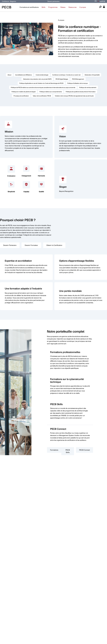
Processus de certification (21, 96)
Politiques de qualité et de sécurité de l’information (81, 92)
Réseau (63, 7)
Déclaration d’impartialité (92, 75)
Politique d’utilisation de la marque (77, 83)
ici (38, 568)
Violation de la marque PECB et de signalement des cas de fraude (74, 96)
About (9, 75)
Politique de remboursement (88, 87)
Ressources (72, 7)
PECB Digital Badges (62, 79)
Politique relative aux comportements (51, 92)
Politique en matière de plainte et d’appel (24, 92)
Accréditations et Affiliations (23, 75)
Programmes (53, 7)
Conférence (6, 1)
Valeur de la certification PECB (42, 96)
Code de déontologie (42, 75)
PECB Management (78, 79)
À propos (83, 7)
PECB (102, 1)
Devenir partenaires (53, 1)
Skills (43, 7)
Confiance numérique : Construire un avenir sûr (66, 75)
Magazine (13, 1)
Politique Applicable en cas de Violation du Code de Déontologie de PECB (41, 83)
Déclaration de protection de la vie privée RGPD (37, 79)
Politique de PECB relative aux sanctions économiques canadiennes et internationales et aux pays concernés (43, 87)
